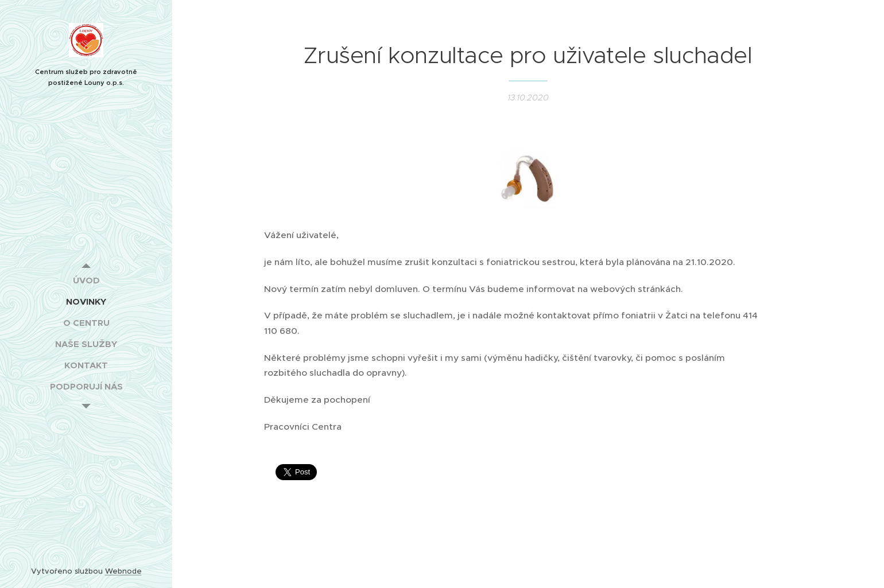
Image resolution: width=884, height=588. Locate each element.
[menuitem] (86, 280)
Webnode (123, 571)
